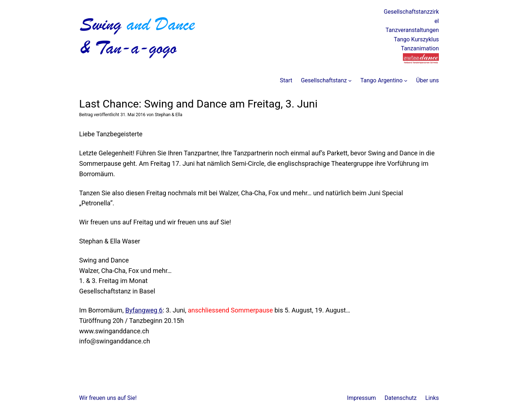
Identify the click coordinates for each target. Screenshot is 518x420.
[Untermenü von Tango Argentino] (406, 81)
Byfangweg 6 (144, 310)
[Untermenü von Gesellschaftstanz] (350, 81)
